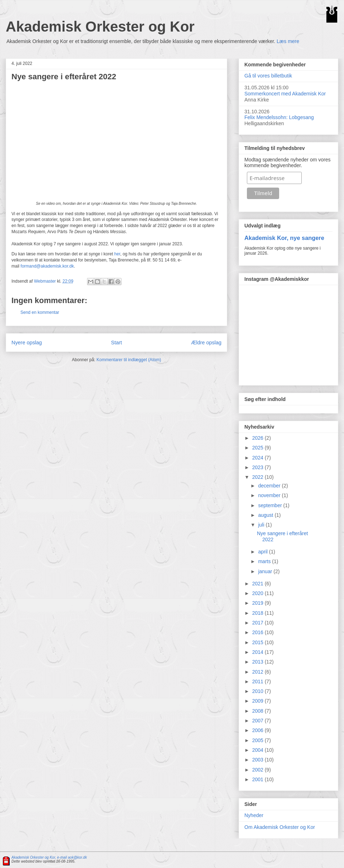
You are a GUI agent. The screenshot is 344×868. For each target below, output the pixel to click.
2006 (259, 730)
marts (265, 561)
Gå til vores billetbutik (268, 76)
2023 (259, 467)
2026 (259, 438)
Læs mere (288, 41)
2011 (259, 681)
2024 (259, 458)
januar (266, 571)
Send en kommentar (40, 312)
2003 (259, 760)
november (270, 495)
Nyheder (254, 815)
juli (262, 525)
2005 (259, 740)
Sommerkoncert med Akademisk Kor (285, 94)
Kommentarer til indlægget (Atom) (129, 360)
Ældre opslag (206, 343)
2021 (259, 584)
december (270, 486)
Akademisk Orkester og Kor (100, 27)
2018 (259, 613)
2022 (259, 477)
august (266, 515)
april (263, 552)
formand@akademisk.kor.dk (47, 266)
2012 (259, 672)
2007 (259, 721)
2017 (259, 623)
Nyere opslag (27, 343)
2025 (259, 448)
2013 (259, 662)
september (271, 505)
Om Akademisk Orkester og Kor (280, 827)
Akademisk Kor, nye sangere (284, 238)
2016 (259, 632)
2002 (259, 770)
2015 (259, 642)
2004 (259, 750)
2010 (259, 691)
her (117, 254)
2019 (259, 603)
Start (116, 343)
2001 (259, 779)
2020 (259, 593)
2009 (259, 701)
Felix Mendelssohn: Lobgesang (279, 117)
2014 (259, 652)
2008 (259, 711)
